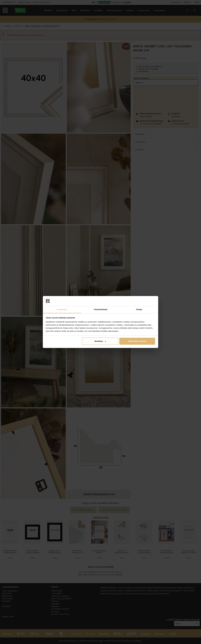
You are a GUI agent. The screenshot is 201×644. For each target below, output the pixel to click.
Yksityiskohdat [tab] (100, 309)
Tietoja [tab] (139, 309)
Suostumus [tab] (62, 309)
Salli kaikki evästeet (137, 341)
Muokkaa (100, 341)
